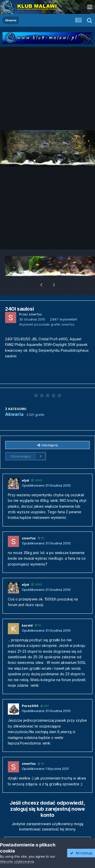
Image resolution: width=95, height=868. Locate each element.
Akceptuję (81, 853)
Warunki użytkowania (17, 861)
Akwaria (14, 401)
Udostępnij (48, 432)
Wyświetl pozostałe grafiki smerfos (47, 311)
